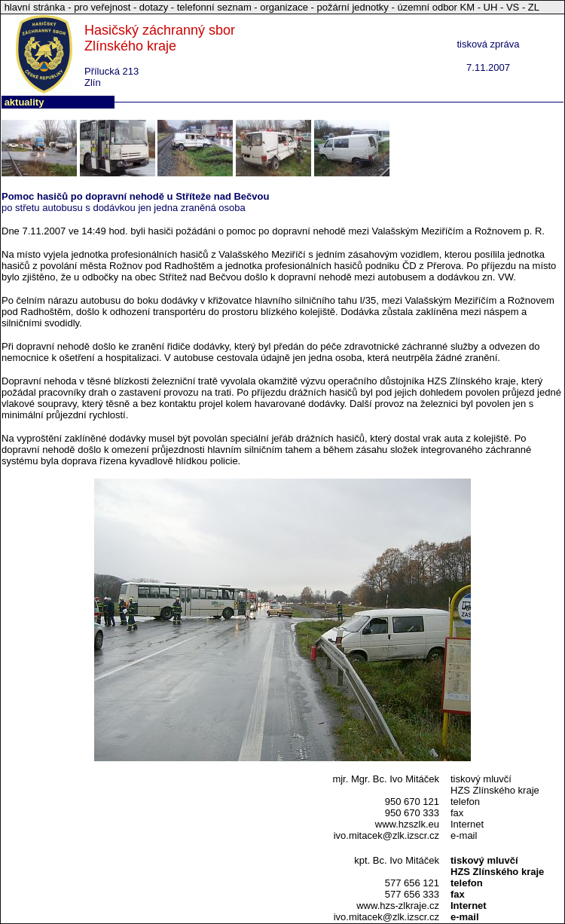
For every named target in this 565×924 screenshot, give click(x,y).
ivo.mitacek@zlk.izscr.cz (386, 835)
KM (468, 7)
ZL (534, 7)
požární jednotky (352, 7)
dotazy (154, 7)
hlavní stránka (37, 7)
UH (491, 7)
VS (513, 7)
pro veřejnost (104, 7)
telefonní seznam (214, 7)
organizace (284, 7)
